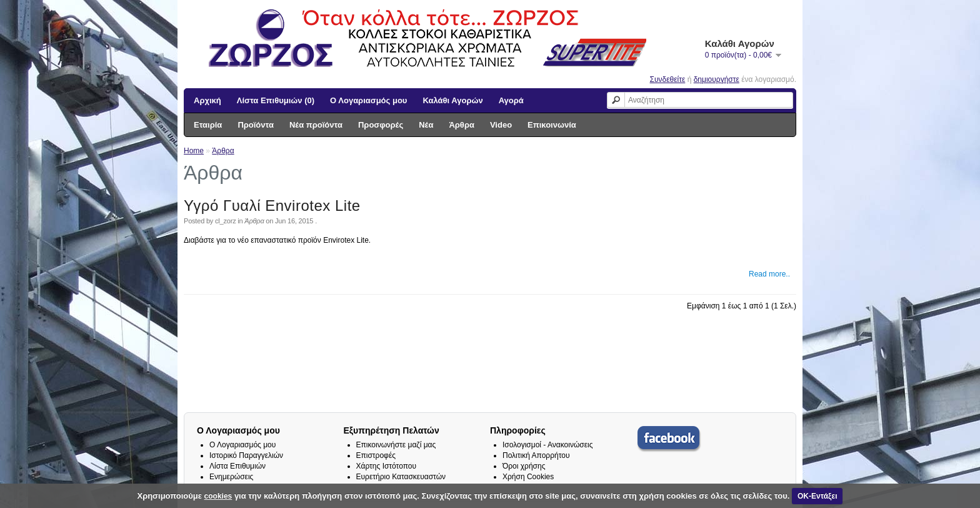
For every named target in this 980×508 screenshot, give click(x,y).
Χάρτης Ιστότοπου (387, 466)
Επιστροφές (376, 455)
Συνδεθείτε (668, 79)
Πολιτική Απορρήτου (536, 455)
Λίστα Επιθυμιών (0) (276, 100)
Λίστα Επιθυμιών (237, 466)
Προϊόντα (256, 125)
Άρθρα (462, 125)
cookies (218, 496)
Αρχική (207, 100)
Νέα (426, 125)
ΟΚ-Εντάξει (817, 496)
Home (194, 151)
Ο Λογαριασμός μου (368, 100)
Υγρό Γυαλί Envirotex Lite (272, 206)
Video (501, 125)
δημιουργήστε (717, 79)
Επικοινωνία (552, 125)
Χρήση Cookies (528, 477)
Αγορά (511, 100)
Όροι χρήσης (524, 466)
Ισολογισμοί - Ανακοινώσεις (548, 445)
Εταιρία (208, 125)
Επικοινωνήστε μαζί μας (396, 445)
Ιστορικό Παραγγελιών (246, 455)
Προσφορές (381, 125)
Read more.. (769, 274)
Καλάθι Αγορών (452, 100)
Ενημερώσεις (231, 477)
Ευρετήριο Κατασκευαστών (401, 477)
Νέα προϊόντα (316, 125)
